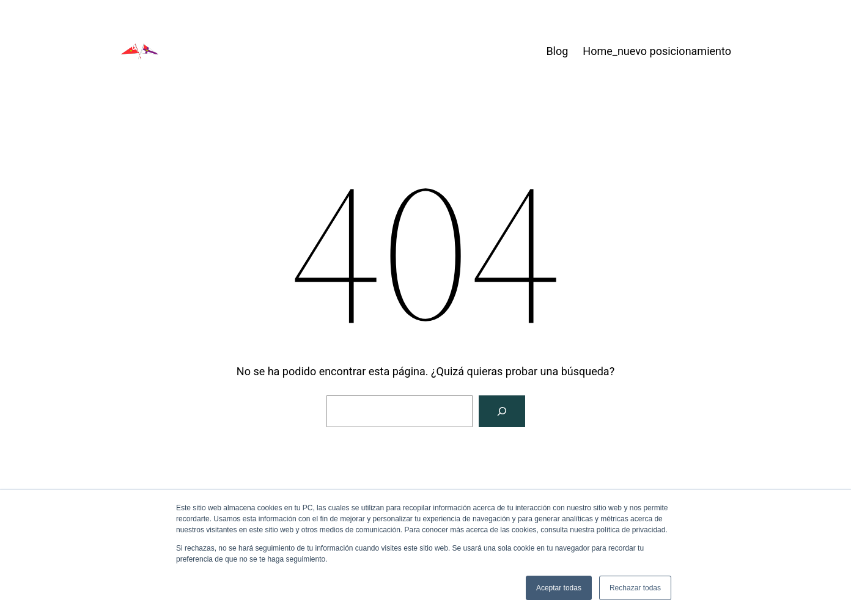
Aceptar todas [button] (559, 588)
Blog (557, 51)
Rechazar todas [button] (635, 588)
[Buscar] (502, 411)
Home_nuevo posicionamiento (657, 51)
